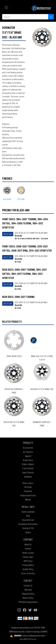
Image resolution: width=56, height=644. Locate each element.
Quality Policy (28, 569)
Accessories (28, 448)
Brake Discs (28, 460)
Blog (28, 516)
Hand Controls (28, 472)
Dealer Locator (28, 553)
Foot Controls (28, 468)
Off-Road (28, 487)
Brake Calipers (28, 464)
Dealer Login (28, 557)
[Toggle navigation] (6, 8)
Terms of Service (28, 573)
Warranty (28, 590)
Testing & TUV (28, 528)
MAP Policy (28, 561)
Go (51, 17)
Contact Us (28, 585)
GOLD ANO (21, 199)
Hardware (28, 477)
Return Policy (28, 598)
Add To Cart (8, 234)
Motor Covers (28, 483)
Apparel (28, 456)
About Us (28, 544)
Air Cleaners (28, 452)
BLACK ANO (7, 199)
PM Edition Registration (28, 602)
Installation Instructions (28, 524)
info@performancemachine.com (22, 628)
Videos (28, 532)
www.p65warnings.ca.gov (28, 639)
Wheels (28, 499)
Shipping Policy (28, 594)
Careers (28, 548)
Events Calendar (28, 512)
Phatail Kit (28, 491)
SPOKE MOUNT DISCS (14, 356)
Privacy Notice (28, 565)
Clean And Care (28, 520)
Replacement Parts (28, 495)
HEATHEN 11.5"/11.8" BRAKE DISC (42, 389)
